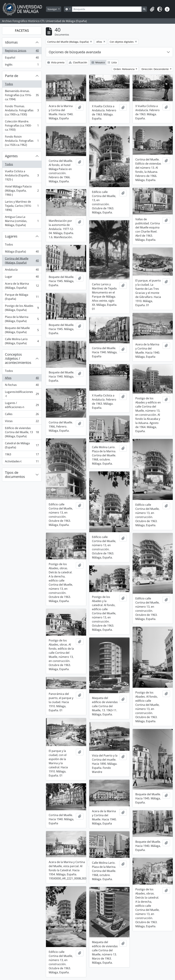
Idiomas (11, 42)
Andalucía (22, 270)
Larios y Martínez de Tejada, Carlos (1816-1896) (22, 206)
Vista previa (56, 62)
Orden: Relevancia (124, 69)
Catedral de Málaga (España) (22, 445)
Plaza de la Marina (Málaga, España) (22, 319)
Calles (22, 415)
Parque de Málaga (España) (22, 297)
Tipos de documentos (15, 475)
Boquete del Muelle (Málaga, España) (22, 330)
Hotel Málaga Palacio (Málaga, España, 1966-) (22, 191)
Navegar (53, 9)
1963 (22, 455)
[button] (152, 9)
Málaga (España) (22, 252)
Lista (112, 62)
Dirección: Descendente (155, 69)
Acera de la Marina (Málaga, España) (22, 286)
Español (22, 58)
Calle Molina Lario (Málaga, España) (22, 341)
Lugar (22, 277)
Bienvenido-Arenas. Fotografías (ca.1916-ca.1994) (22, 95)
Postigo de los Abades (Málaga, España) (22, 308)
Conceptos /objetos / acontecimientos (18, 358)
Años (22, 379)
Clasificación (78, 62)
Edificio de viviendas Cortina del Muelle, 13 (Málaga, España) (22, 432)
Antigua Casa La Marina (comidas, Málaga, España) (22, 221)
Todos (9, 84)
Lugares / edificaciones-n (22, 405)
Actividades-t (22, 462)
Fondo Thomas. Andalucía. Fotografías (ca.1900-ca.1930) (22, 110)
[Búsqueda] (107, 9)
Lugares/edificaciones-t (22, 394)
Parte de (12, 76)
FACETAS (22, 30)
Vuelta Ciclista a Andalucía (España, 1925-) (22, 175)
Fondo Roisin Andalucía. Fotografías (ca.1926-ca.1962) (22, 141)
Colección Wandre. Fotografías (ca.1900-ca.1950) (22, 125)
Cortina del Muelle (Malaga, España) (22, 261)
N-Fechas (22, 386)
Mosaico (98, 62)
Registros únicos (22, 51)
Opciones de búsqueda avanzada (75, 52)
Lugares (11, 236)
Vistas (22, 422)
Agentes (11, 156)
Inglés (22, 65)
